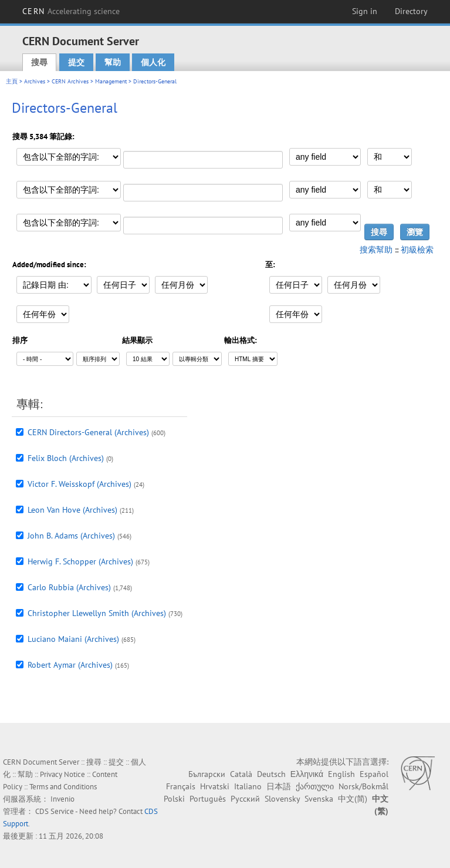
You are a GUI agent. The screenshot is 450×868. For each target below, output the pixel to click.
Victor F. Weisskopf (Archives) (79, 484)
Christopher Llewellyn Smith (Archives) (97, 613)
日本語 (279, 786)
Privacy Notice (62, 774)
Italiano (248, 786)
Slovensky (282, 799)
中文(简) (353, 799)
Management (111, 81)
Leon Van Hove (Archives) (72, 510)
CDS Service (55, 811)
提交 (76, 62)
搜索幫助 (376, 250)
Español (374, 774)
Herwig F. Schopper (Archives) (80, 561)
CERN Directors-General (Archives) (88, 432)
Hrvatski (215, 786)
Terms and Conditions (63, 787)
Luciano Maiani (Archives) (73, 639)
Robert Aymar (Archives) (70, 665)
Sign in (365, 11)
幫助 (113, 62)
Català (241, 774)
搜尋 (39, 62)
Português (208, 799)
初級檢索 (417, 250)
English (341, 774)
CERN (71, 11)
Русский (245, 799)
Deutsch (271, 774)
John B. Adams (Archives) (71, 536)
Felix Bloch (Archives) (66, 458)
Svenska (319, 799)
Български (207, 774)
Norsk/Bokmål (363, 786)
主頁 (12, 81)
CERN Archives (70, 81)
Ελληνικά (307, 774)
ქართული (315, 786)
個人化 (153, 62)
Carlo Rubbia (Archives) (69, 587)
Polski (174, 799)
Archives (35, 81)
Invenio (62, 799)
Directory (411, 11)
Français (181, 786)
